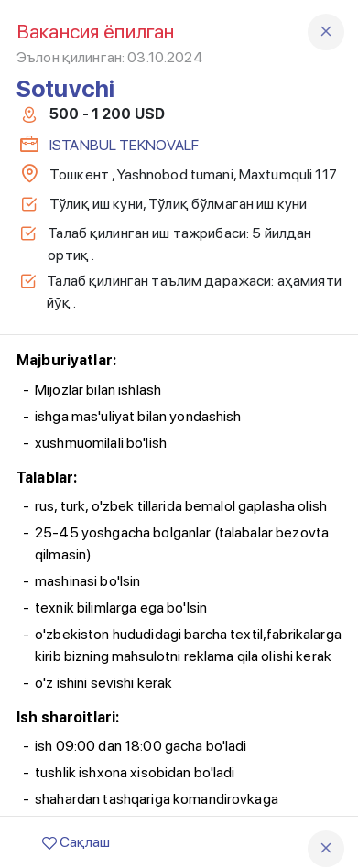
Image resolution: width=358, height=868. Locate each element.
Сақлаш (76, 842)
